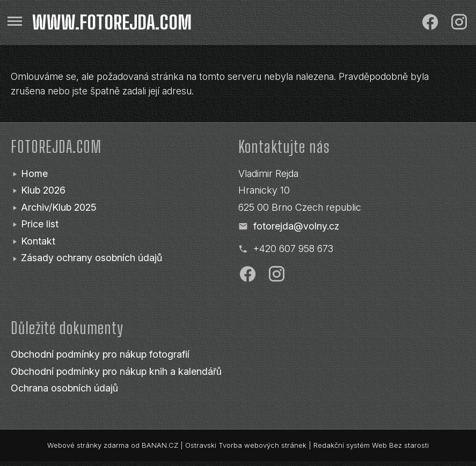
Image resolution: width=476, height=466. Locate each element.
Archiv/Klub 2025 (59, 207)
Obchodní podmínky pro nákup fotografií (100, 354)
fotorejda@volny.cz (296, 226)
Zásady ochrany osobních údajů (91, 258)
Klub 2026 (43, 190)
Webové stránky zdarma (88, 445)
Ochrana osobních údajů (64, 388)
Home (34, 173)
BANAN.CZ (160, 445)
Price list (40, 224)
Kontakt (38, 241)
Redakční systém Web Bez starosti (371, 445)
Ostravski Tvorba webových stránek (246, 445)
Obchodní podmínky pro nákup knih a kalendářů (116, 371)
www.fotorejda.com (112, 23)
